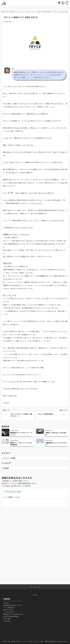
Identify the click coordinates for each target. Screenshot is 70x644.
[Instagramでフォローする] (35, 587)
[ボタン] (59, 4)
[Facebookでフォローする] (31, 587)
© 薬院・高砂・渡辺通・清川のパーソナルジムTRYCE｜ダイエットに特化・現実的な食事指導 (29, 641)
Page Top (35, 594)
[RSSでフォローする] (39, 587)
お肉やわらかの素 (14, 282)
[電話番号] (63, 3)
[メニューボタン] (67, 3)
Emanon (65, 641)
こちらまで (30, 77)
